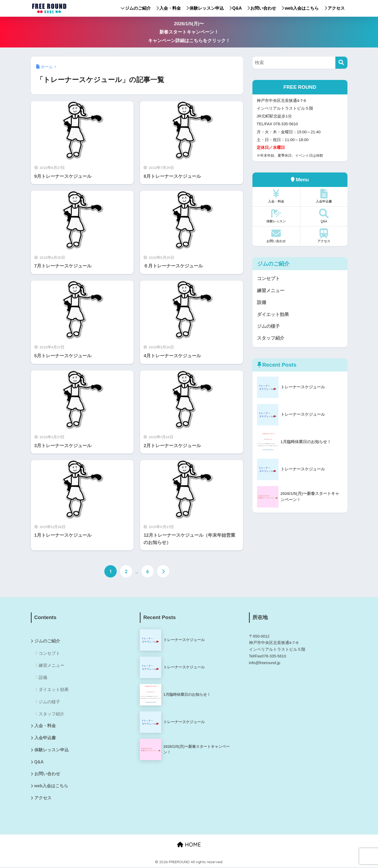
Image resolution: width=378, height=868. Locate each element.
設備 (262, 303)
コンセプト (268, 279)
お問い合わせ (262, 8)
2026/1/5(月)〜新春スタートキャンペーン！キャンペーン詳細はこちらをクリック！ (189, 32)
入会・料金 (168, 8)
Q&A (236, 8)
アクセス (335, 8)
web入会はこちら (300, 8)
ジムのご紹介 (136, 8)
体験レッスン (276, 216)
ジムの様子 (268, 327)
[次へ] (163, 571)
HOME (189, 845)
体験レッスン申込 (205, 8)
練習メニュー (271, 291)
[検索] (341, 63)
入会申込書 (324, 196)
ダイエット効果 (273, 315)
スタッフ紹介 (271, 339)
